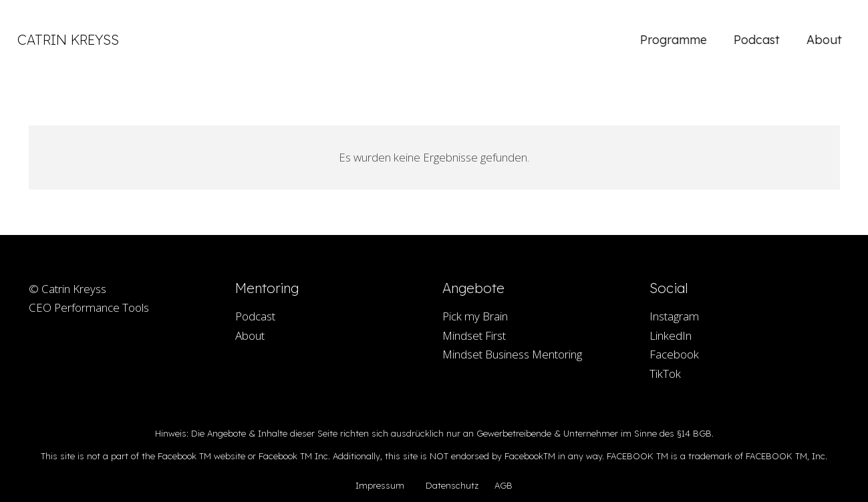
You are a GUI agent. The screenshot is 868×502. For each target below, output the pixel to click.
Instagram (674, 316)
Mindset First (474, 335)
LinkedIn (671, 335)
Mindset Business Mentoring (512, 354)
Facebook (674, 354)
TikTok (665, 373)
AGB (503, 485)
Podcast (255, 316)
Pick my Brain (475, 316)
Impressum (380, 485)
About (250, 335)
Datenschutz (452, 485)
